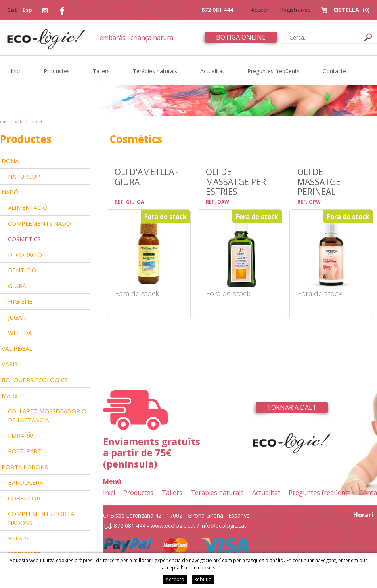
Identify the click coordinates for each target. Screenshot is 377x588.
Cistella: (352, 10)
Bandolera (26, 482)
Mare (10, 395)
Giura (17, 286)
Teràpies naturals (155, 71)
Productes (57, 71)
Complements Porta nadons (41, 518)
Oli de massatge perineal (319, 182)
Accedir (260, 10)
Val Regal (17, 348)
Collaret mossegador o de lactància (47, 416)
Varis (10, 364)
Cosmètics (24, 239)
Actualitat (212, 71)
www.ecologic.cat (173, 526)
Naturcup (24, 176)
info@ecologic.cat (223, 526)
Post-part (25, 451)
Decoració (25, 255)
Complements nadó (39, 223)
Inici (16, 71)
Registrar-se (295, 10)
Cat (12, 10)
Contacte (334, 71)
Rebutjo (203, 579)
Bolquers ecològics (35, 380)
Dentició (22, 270)
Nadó (18, 121)
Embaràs (21, 436)
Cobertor (24, 498)
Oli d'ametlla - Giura (147, 177)
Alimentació (28, 207)
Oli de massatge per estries (236, 182)
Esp (27, 10)
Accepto (175, 579)
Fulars (19, 538)
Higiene (20, 301)
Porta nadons (25, 467)
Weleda (20, 333)
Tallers (101, 71)
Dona (10, 161)
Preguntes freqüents (274, 71)
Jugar (17, 317)
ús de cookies (200, 568)
